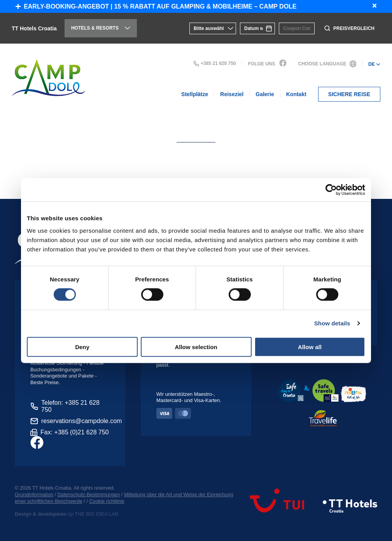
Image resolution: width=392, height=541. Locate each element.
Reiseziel (232, 94)
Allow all (310, 347)
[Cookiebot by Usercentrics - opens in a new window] (331, 190)
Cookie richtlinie (107, 501)
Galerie (265, 94)
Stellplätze (195, 94)
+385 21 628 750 (214, 64)
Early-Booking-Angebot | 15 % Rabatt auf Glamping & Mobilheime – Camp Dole (156, 6)
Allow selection (196, 347)
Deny (82, 347)
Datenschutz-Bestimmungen (89, 494)
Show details (332, 323)
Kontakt (296, 94)
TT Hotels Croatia (34, 28)
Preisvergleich (349, 28)
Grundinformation (34, 494)
